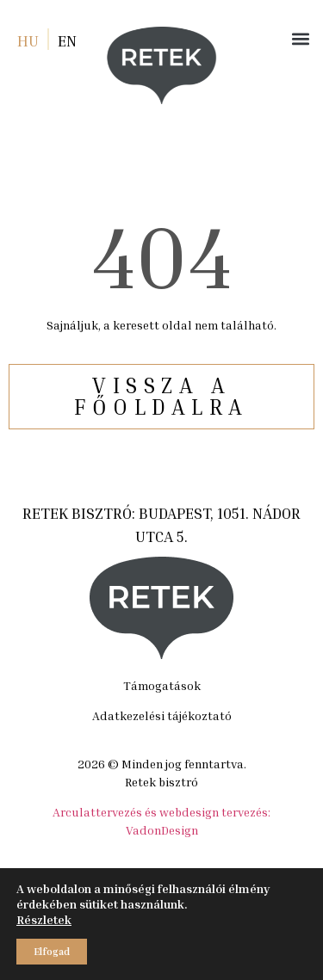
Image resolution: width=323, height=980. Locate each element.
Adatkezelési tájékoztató (162, 715)
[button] (300, 38)
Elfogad (52, 951)
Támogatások (162, 685)
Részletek (44, 919)
